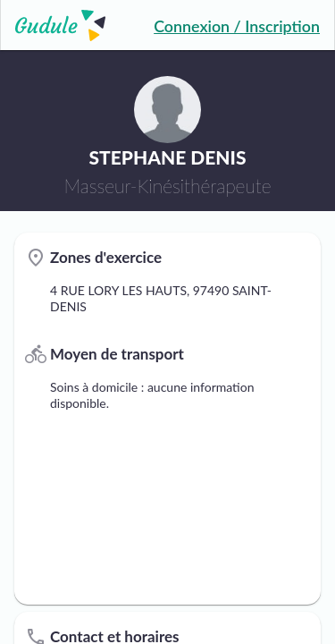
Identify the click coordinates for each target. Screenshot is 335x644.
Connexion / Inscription (237, 26)
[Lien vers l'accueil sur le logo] (53, 25)
